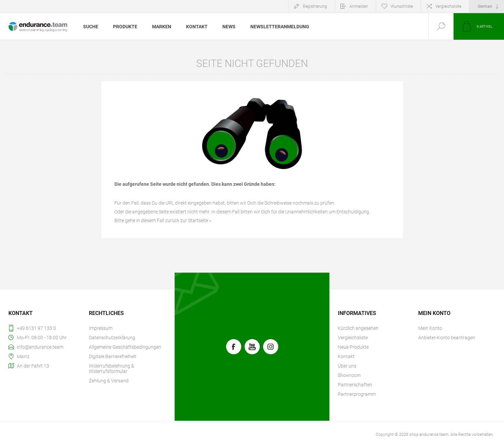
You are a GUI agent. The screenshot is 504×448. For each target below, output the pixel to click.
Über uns (347, 366)
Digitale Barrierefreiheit (113, 356)
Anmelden (359, 6)
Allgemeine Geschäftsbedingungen (125, 347)
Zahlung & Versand (109, 381)
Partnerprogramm (357, 394)
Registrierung (315, 6)
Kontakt (346, 356)
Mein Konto (430, 328)
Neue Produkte (353, 347)
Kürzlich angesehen (358, 328)
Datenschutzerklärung (112, 338)
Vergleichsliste (448, 6)
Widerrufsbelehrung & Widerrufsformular (112, 369)
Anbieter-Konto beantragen (447, 338)
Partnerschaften (355, 385)
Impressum (101, 328)
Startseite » (200, 220)
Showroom (349, 375)
